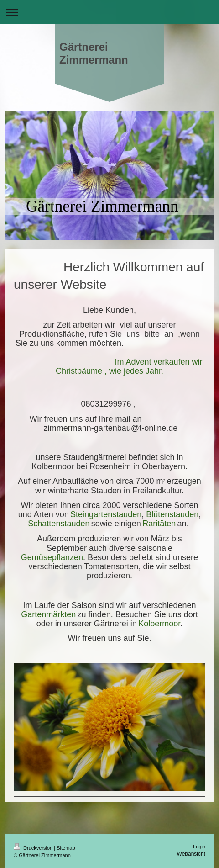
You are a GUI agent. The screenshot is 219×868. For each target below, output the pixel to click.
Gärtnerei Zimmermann (94, 53)
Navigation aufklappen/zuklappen (109, 12)
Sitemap (66, 848)
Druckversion (34, 848)
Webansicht (191, 854)
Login (199, 847)
